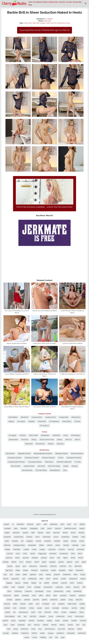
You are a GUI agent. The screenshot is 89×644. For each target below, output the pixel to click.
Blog (30, 5)
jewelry (48, 575)
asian (69, 524)
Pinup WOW (42, 421)
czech (25, 554)
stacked (31, 621)
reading (82, 604)
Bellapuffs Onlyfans (24, 454)
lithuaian (55, 583)
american (30, 524)
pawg (71, 600)
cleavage (75, 545)
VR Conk (77, 421)
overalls (9, 600)
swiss (5, 625)
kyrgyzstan (15, 579)
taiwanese (21, 625)
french (37, 562)
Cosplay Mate (64, 417)
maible (6, 587)
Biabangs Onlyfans (62, 454)
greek (84, 562)
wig (56, 637)
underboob (25, 633)
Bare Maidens (13, 417)
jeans (41, 575)
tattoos (62, 625)
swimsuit (83, 621)
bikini (33, 533)
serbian (8, 612)
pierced (23, 604)
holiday (25, 570)
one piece (63, 595)
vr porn (35, 637)
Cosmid (61, 458)
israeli (18, 575)
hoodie (53, 570)
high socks (9, 570)
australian (8, 528)
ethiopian (35, 558)
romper (31, 608)
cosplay (42, 549)
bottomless (47, 537)
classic (58, 545)
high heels (36, 23)
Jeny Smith (41, 466)
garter (44, 562)
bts (22, 541)
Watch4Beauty (55, 470)
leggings (9, 583)
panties (45, 600)
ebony (17, 558)
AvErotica (23, 435)
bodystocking (19, 537)
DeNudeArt (56, 435)
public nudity (72, 604)
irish (11, 575)
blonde (26, 23)
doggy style (42, 554)
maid (13, 587)
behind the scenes (70, 528)
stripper (49, 621)
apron (38, 524)
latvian (55, 579)
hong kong (44, 570)
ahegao (7, 524)
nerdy (68, 591)
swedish (74, 621)
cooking (26, 549)
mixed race (18, 591)
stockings (40, 621)
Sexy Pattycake (27, 470)
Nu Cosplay (21, 421)
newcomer (7, 595)
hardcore (63, 566)
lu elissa (80, 583)
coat (83, 545)
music (49, 591)
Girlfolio (60, 440)
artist (62, 524)
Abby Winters (10, 454)
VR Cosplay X (44, 426)
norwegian (25, 595)
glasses (70, 562)
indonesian (79, 570)
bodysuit (29, 537)
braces (56, 537)
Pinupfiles (31, 421)
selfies (82, 608)
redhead (7, 608)
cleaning (66, 545)
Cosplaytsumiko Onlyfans (16, 462)
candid (66, 541)
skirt (19, 616)
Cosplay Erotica (37, 417)
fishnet (81, 558)
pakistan (27, 600)
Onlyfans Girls (53, 2)
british (7, 541)
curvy (18, 554)
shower (64, 612)
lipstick (47, 583)
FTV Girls (78, 462)
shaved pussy (61, 23)
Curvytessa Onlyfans (35, 462)
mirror (9, 591)
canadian (57, 541)
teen (78, 625)
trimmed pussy (50, 629)
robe (15, 608)
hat (70, 566)
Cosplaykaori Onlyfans (74, 458)
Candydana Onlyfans (15, 458)
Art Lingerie (12, 435)
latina (48, 579)
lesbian (26, 583)
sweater (65, 621)
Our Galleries (38, 2)
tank (29, 625)
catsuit (82, 541)
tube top (71, 629)
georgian (52, 562)
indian (71, 570)
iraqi (5, 575)
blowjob (81, 533)
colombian (17, 549)
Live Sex (69, 2)
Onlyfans (75, 466)
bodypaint (7, 537)
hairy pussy (33, 566)
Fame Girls (25, 440)
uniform (34, 633)
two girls (6, 633)
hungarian (43, 23)
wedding (43, 637)
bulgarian (30, 541)
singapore (73, 612)
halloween (43, 566)
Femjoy (34, 440)
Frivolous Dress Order (47, 440)
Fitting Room (76, 417)
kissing (83, 575)
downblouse (64, 554)
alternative (20, 524)
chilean (41, 545)
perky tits (79, 600)
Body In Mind (33, 435)
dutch (80, 554)
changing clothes (19, 545)
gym (25, 566)
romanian (23, 608)
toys (40, 629)
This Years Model (41, 470)
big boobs (16, 533)
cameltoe (47, 541)
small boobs (60, 616)
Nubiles (66, 466)
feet (59, 558)
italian (25, 575)
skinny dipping (10, 616)
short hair (48, 612)
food (21, 562)
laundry (63, 579)
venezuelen (71, 633)
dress (30, 23)
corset (34, 549)
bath (43, 528)
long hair (64, 583)
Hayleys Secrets (29, 466)
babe (16, 528)
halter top (53, 566)
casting (74, 541)
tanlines (45, 625)
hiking (18, 570)
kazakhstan (67, 575)
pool (38, 604)
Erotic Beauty (76, 435)
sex (14, 612)
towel (33, 629)
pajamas (18, 600)
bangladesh (34, 528)
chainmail (7, 545)
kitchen (6, 579)
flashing (6, 562)
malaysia (21, 587)
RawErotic (60, 444)
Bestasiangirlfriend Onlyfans (43, 454)
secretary (65, 608)
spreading (22, 621)
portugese (46, 604)
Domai (66, 435)
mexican (76, 587)
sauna (47, 608)
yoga (63, 637)
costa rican (52, 549)
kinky (75, 575)
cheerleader (32, 545)
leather (83, 579)
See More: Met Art (45, 215)
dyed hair (9, 558)
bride (83, 537)
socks (70, 616)
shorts (56, 612)
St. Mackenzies (54, 421)
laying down (73, 579)
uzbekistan (60, 633)
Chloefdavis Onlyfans (32, 458)
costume (62, 549)
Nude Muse (29, 444)
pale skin (36, 600)
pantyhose (54, 600)
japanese (33, 575)
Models (45, 2)
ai (13, 524)
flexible (14, 562)
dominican (53, 554)
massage (37, 587)
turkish (79, 629)
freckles (29, 562)
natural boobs (59, 591)
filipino (65, 558)
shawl (33, 612)
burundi (39, 541)
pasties (63, 600)
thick (9, 629)
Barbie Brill (47, 21)
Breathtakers (45, 435)
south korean (79, 616)
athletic (82, 524)
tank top (37, 625)
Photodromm (40, 444)
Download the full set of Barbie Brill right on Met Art (45, 30)
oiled (55, 595)
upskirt (42, 633)
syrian (13, 625)
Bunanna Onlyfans (77, 454)
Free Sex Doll (77, 2)
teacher (70, 625)
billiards (41, 533)
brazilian (75, 537)
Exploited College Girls (64, 462)
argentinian (54, 524)
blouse (73, 533)
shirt (40, 612)
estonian (26, 558)
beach (50, 528)
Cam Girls (62, 2)
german (61, 562)
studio (57, 621)
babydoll (24, 528)
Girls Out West (16, 466)
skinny (82, 612)
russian (40, 608)
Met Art (77, 440)
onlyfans (73, 595)
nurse (34, 595)
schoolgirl (56, 608)
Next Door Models (54, 466)
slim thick (33, 616)
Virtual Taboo (67, 421)
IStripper (11, 421)
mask (29, 587)
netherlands (77, 591)
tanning (54, 625)
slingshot (42, 616)
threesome (25, 629)
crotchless (80, 549)
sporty (13, 621)
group (18, 566)
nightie (16, 595)
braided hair (65, 537)
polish (31, 604)
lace (24, 579)
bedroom (58, 528)
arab (45, 524)
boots (38, 537)
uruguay (51, 633)
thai (84, 625)
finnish (73, 558)
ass (75, 524)
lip (40, 583)
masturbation (48, 587)
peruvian (7, 604)
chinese (50, 545)
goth (77, 562)
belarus (82, 528)
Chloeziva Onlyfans (48, 458)
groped (10, 566)
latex (41, 579)
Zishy (65, 470)
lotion (72, 583)
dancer (33, 554)
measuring (59, 587)
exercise (44, 558)
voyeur (27, 637)
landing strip (32, 579)
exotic (52, 558)
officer (48, 595)
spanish (5, 621)
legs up (18, 583)
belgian (7, 533)
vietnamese (82, 633)
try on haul (61, 629)
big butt (25, 533)
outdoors (82, 595)
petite (48, 23)
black (48, 533)
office (41, 595)
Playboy (51, 444)
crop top (71, 549)
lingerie (34, 583)
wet (51, 637)
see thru (53, 23)
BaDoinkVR (25, 417)
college (7, 549)
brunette (15, 541)
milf (84, 587)
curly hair (10, 554)
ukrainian (15, 633)
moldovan (28, 591)
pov (54, 604)
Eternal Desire (13, 440)
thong (68, 23)
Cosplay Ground (50, 417)
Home (30, 2)
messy (68, 587)
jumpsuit (57, 575)
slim (25, 616)
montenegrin (39, 591)
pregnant (61, 604)
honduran (34, 570)
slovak (51, 616)
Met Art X (69, 440)
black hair (56, 533)
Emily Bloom (49, 462)
